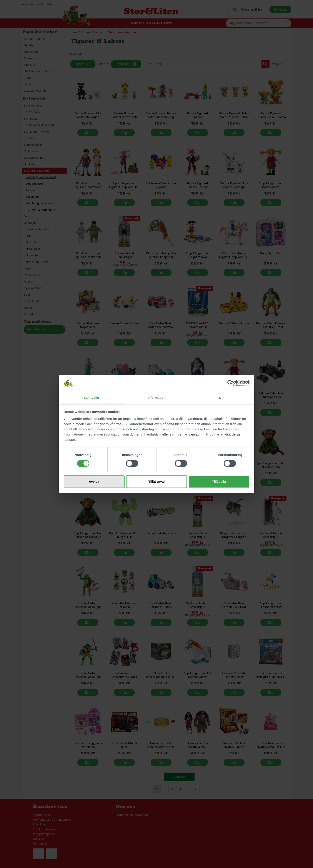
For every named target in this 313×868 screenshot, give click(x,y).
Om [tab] (222, 398)
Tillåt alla (219, 481)
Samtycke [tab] (91, 398)
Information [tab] (156, 398)
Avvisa (94, 481)
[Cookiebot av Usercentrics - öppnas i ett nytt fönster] (231, 383)
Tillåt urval (157, 481)
